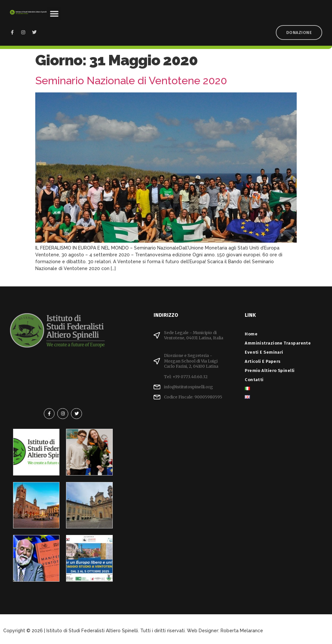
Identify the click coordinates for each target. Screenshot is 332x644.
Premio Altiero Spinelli (270, 370)
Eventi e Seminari (266, 352)
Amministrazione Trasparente (278, 343)
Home (251, 334)
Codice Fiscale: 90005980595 (193, 397)
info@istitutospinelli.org (189, 387)
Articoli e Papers (264, 361)
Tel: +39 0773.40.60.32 (186, 377)
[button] (54, 13)
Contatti (254, 380)
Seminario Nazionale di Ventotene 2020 (131, 80)
